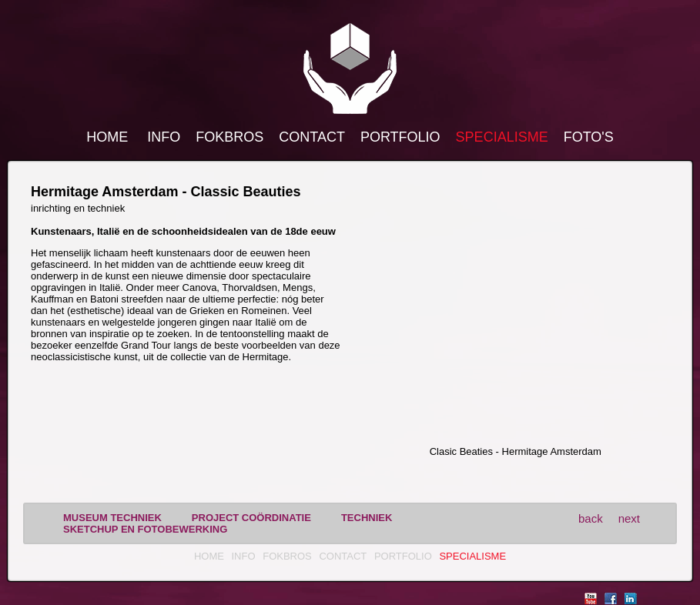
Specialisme (502, 137)
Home (107, 137)
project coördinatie (251, 518)
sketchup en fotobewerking (145, 529)
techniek (367, 518)
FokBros (229, 137)
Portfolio (400, 137)
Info (164, 137)
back (591, 518)
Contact (312, 137)
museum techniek (112, 518)
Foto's (589, 137)
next (629, 518)
